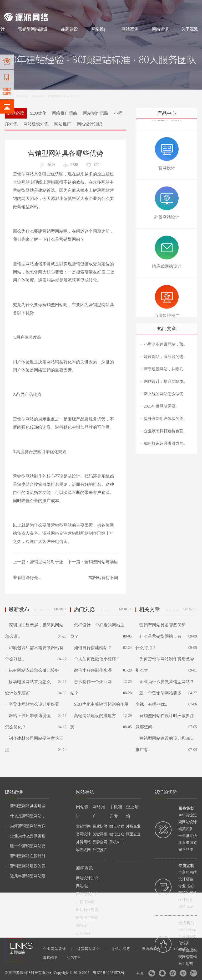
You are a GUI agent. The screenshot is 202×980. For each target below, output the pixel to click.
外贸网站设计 (92, 949)
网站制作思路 (96, 113)
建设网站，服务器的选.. (165, 357)
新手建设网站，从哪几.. (165, 369)
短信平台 (74, 958)
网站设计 (42, 6)
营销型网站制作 (82, 533)
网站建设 (10, 6)
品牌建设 (69, 29)
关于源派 (190, 29)
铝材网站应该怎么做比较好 (32, 670)
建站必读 (38, 96)
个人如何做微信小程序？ (95, 659)
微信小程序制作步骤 (91, 670)
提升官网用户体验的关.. (165, 419)
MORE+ (60, 609)
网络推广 (59, 6)
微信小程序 (124, 949)
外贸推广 (100, 850)
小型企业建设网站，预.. (165, 344)
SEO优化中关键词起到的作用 (99, 704)
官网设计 (83, 834)
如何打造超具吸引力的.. (165, 443)
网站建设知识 (36, 124)
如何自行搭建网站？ (91, 648)
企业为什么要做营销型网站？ (165, 682)
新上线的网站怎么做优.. (165, 394)
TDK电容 (183, 949)
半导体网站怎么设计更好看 (32, 704)
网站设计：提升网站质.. (165, 381)
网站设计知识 (89, 124)
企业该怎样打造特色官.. (165, 431)
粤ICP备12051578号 (109, 973)
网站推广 (63, 124)
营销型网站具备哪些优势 (160, 625)
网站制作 (26, 6)
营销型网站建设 (33, 29)
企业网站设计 (58, 949)
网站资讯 (160, 29)
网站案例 (130, 29)
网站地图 (192, 6)
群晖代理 (53, 958)
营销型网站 (23, 190)
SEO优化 (38, 113)
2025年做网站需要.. (161, 406)
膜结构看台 (154, 949)
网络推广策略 (65, 113)
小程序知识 (85, 902)
